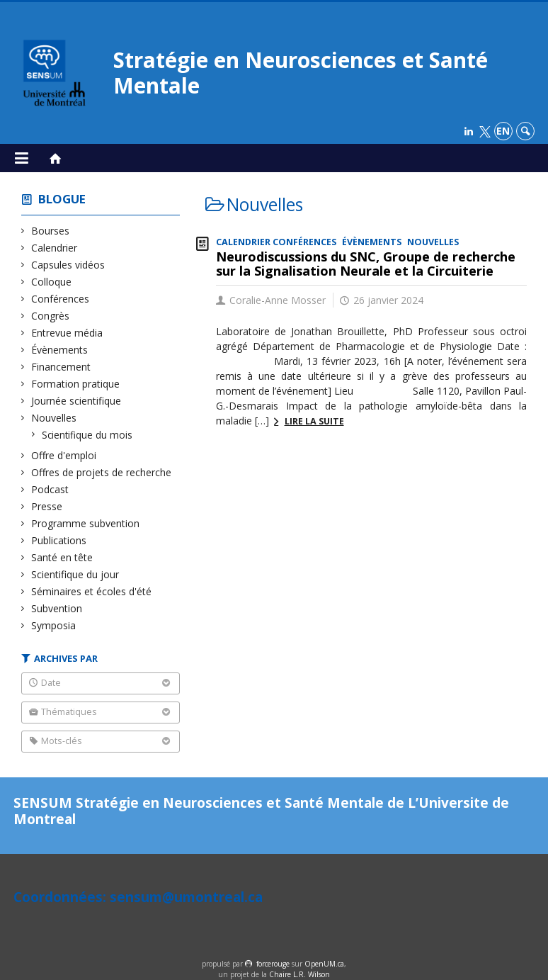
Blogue (62, 199)
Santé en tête (62, 557)
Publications (59, 540)
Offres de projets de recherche (102, 472)
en (503, 131)
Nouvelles (54, 418)
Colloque (52, 282)
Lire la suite (314, 421)
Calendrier (55, 248)
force (273, 964)
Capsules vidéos (68, 265)
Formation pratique (76, 384)
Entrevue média (67, 333)
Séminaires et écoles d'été (92, 591)
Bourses (51, 231)
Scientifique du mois (87, 435)
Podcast (50, 489)
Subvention (57, 608)
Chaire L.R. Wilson (299, 974)
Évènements (60, 350)
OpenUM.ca (324, 964)
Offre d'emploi (64, 455)
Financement (61, 367)
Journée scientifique (76, 401)
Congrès (51, 316)
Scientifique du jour (75, 574)
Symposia (54, 625)
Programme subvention (86, 523)
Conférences (61, 299)
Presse (47, 506)
